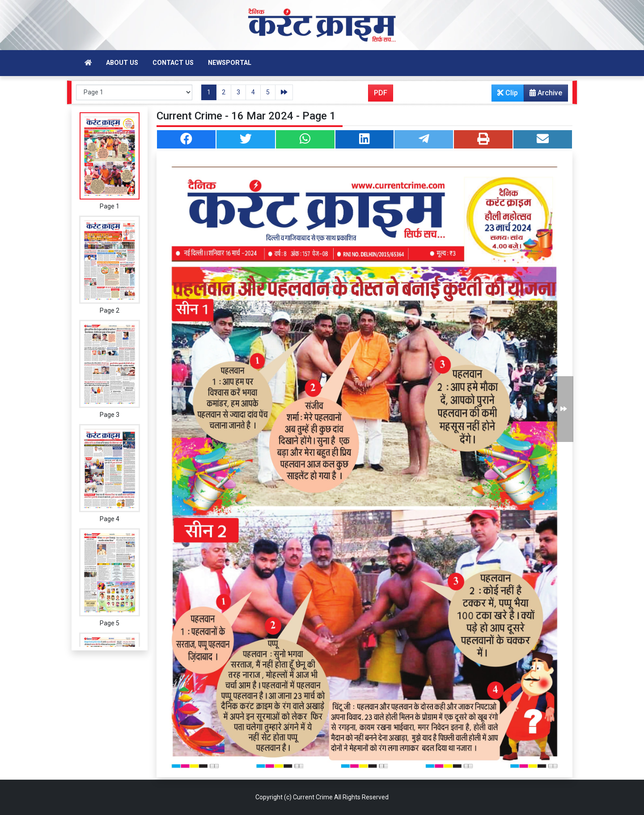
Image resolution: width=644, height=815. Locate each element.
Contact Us (173, 63)
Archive (543, 95)
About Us (122, 63)
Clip (508, 93)
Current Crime (313, 797)
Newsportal (230, 63)
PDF (381, 93)
